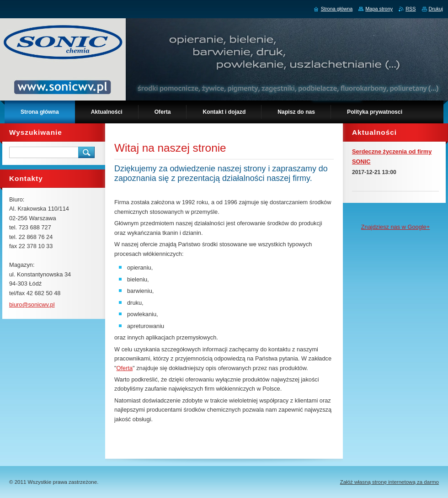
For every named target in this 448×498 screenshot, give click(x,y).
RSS (411, 9)
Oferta (125, 368)
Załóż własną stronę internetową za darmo (389, 482)
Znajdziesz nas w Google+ (395, 227)
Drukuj (436, 9)
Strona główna (337, 9)
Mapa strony (379, 9)
